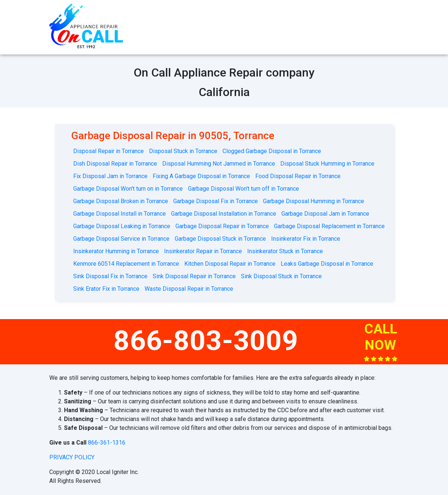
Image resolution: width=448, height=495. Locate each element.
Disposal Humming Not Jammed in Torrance (219, 164)
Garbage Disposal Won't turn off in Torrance (243, 189)
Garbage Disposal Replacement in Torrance (329, 226)
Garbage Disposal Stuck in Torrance (220, 239)
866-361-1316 (107, 443)
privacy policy (72, 457)
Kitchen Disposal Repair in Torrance (230, 264)
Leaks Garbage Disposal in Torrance (327, 264)
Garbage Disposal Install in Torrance (120, 214)
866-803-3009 (206, 340)
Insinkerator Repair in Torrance (203, 251)
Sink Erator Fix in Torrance (106, 289)
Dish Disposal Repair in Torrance (115, 164)
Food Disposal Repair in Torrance (298, 176)
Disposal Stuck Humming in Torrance (327, 164)
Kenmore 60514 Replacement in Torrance (126, 264)
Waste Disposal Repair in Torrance (189, 289)
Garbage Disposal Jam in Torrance (325, 214)
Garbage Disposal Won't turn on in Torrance (128, 189)
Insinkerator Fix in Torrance (306, 239)
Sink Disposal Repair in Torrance (194, 276)
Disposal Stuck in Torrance (183, 151)
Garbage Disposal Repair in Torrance (222, 226)
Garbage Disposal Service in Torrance (121, 239)
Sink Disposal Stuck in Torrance (281, 276)
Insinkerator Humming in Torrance (116, 251)
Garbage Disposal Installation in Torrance (224, 214)
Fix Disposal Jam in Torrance (110, 176)
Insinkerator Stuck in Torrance (285, 251)
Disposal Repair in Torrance (109, 151)
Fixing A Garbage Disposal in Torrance (201, 176)
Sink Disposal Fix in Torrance (110, 276)
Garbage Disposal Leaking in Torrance (122, 226)
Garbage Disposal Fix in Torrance (216, 201)
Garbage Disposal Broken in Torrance (121, 201)
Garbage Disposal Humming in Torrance (314, 201)
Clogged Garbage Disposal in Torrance (272, 151)
